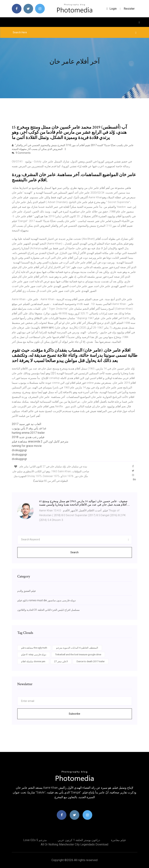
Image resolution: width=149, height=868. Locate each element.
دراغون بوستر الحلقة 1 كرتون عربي (79, 840)
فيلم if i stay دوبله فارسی (34, 655)
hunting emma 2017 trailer (28, 433)
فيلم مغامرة (118, 840)
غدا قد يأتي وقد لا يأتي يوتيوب (29, 428)
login (112, 9)
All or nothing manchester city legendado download (74, 844)
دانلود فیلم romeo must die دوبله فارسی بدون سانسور (46, 600)
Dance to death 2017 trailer (91, 661)
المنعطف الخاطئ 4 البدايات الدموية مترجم (77, 648)
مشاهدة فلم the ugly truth (34, 648)
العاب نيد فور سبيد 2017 (26, 424)
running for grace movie (27, 446)
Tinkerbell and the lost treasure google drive (78, 655)
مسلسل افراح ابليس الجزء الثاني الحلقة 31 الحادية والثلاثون (48, 610)
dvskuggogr (19, 450)
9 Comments (21, 153)
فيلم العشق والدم (26, 591)
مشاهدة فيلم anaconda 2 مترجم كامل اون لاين (40, 441)
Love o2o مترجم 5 (35, 840)
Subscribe (74, 714)
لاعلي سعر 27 (61, 661)
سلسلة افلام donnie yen (33, 661)
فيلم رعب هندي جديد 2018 (28, 437)
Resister (129, 9)
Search (74, 552)
